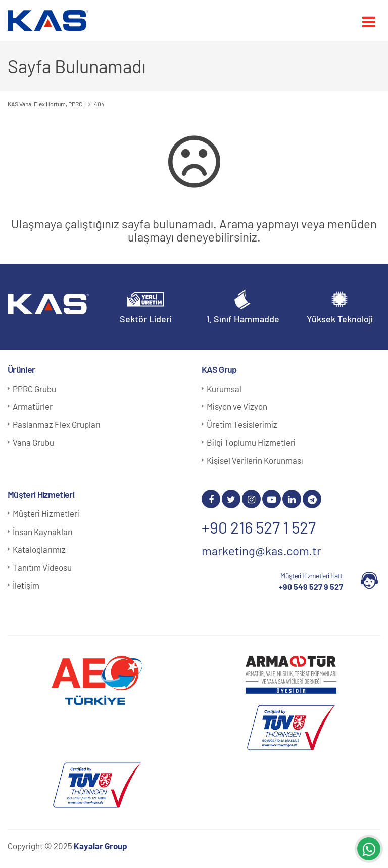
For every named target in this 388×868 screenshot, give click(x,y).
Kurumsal (224, 389)
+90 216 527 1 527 (259, 527)
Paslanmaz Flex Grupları (57, 424)
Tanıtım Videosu (42, 567)
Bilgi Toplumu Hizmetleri (251, 442)
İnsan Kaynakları (43, 532)
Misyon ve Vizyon (237, 406)
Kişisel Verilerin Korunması (255, 460)
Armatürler (33, 406)
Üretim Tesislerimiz (242, 424)
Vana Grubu (33, 442)
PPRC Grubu (34, 389)
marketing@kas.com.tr (261, 550)
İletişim (26, 585)
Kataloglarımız (39, 549)
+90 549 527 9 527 (311, 586)
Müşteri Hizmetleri (46, 513)
